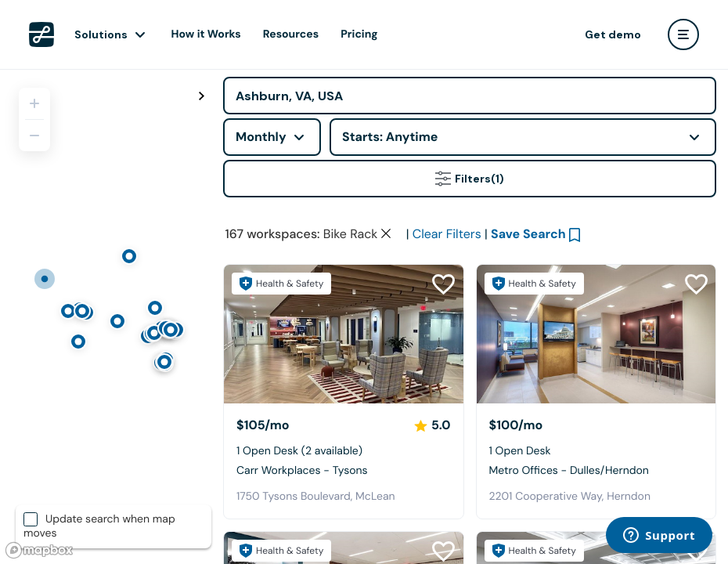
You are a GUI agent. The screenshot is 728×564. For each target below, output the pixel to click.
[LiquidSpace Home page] (41, 34)
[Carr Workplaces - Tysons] (344, 334)
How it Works (206, 34)
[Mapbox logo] (39, 550)
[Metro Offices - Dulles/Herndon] (596, 334)
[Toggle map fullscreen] (201, 96)
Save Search (528, 234)
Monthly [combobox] (261, 137)
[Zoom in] (34, 103)
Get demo (613, 34)
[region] (106, 316)
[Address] (470, 96)
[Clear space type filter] (386, 233)
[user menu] (683, 34)
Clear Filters (447, 234)
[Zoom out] (34, 136)
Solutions (101, 34)
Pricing (359, 34)
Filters (470, 179)
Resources (291, 34)
